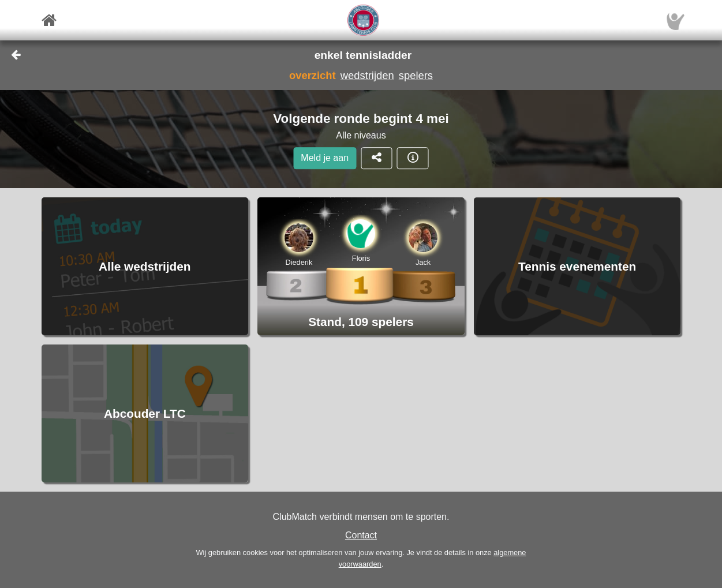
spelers (416, 75)
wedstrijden (367, 75)
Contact (361, 535)
